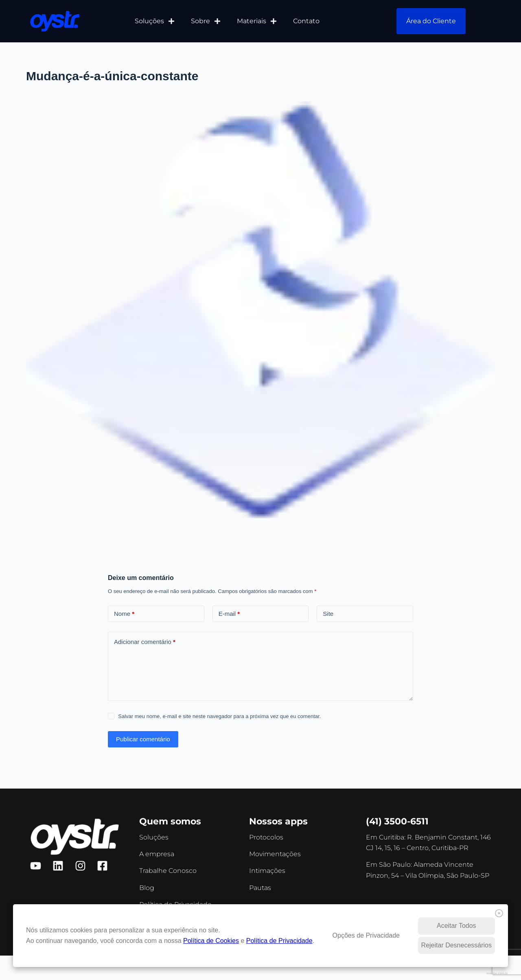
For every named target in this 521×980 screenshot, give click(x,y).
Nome (124, 614)
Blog (147, 888)
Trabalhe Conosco (168, 871)
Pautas (260, 888)
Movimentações (275, 854)
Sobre (206, 21)
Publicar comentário (143, 739)
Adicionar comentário (145, 642)
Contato (306, 21)
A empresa (157, 854)
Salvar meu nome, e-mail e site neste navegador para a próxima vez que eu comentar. (219, 716)
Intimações (267, 871)
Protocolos (266, 837)
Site (328, 614)
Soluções (155, 21)
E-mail (229, 614)
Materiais (257, 21)
